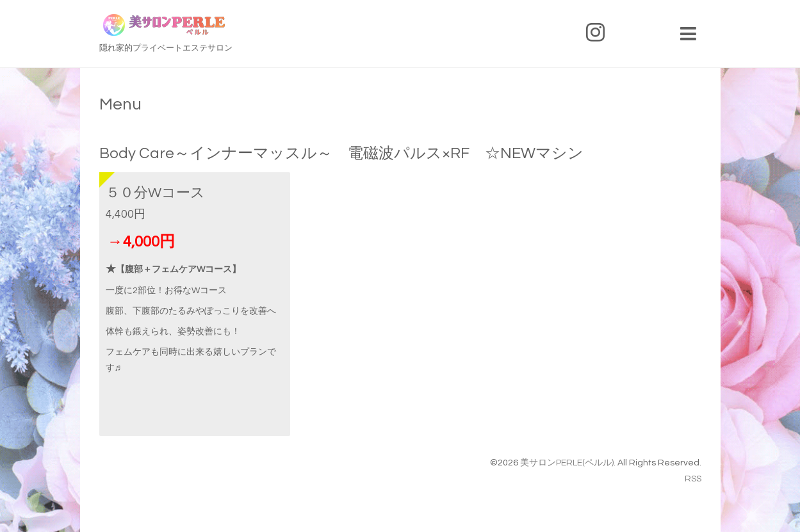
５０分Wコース (155, 193)
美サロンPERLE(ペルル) (567, 463)
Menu (120, 104)
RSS (693, 479)
